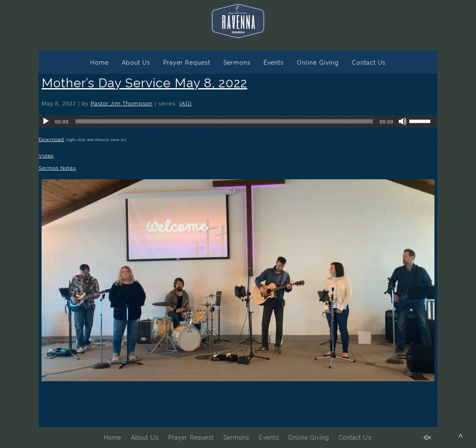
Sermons (237, 63)
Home (99, 63)
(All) (186, 103)
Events (274, 63)
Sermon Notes (57, 168)
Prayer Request (187, 63)
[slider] (224, 121)
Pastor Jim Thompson (122, 103)
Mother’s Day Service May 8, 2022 (144, 83)
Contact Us (369, 63)
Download (51, 139)
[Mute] (403, 121)
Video (46, 156)
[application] (238, 121)
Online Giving (318, 63)
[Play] (46, 121)
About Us (136, 63)
